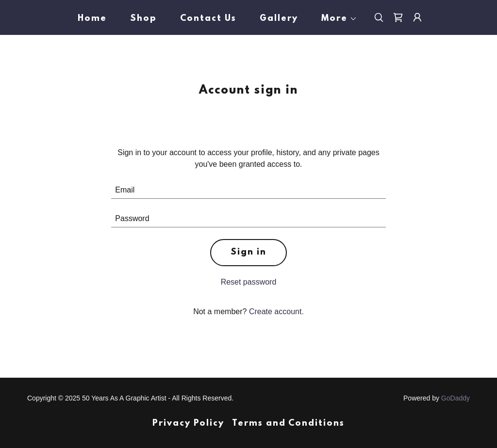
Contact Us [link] (208, 19)
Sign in (248, 253)
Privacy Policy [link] (188, 424)
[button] (335, 19)
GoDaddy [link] (456, 398)
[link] (398, 17)
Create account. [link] (276, 312)
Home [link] (92, 19)
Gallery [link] (279, 19)
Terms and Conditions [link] (288, 424)
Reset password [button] (249, 282)
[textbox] (248, 190)
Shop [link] (143, 19)
